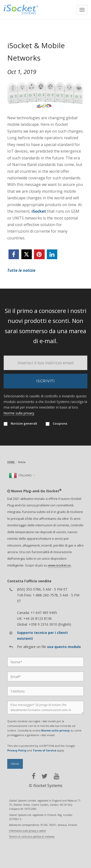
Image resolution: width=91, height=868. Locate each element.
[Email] (45, 363)
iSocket (39, 211)
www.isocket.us (59, 565)
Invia (15, 764)
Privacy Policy (17, 750)
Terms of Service (45, 750)
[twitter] (27, 254)
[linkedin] (52, 254)
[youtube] (56, 776)
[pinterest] (39, 254)
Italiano (20, 475)
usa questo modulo (64, 647)
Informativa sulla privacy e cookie (27, 831)
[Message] (45, 708)
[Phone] (45, 691)
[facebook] (14, 254)
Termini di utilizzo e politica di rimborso (32, 837)
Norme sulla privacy (19, 413)
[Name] (45, 662)
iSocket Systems (48, 786)
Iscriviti (45, 381)
